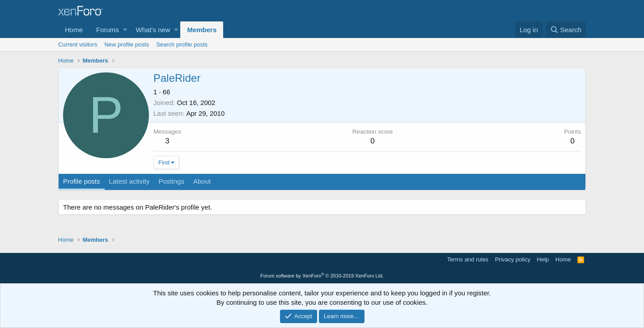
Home (74, 30)
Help (543, 259)
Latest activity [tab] (129, 181)
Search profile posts (182, 44)
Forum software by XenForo (322, 276)
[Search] (566, 30)
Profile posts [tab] (82, 181)
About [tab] (202, 181)
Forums (108, 30)
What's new (153, 30)
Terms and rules (468, 259)
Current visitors (78, 44)
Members (202, 30)
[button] (125, 30)
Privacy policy (513, 259)
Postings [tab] (171, 181)
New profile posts (127, 44)
